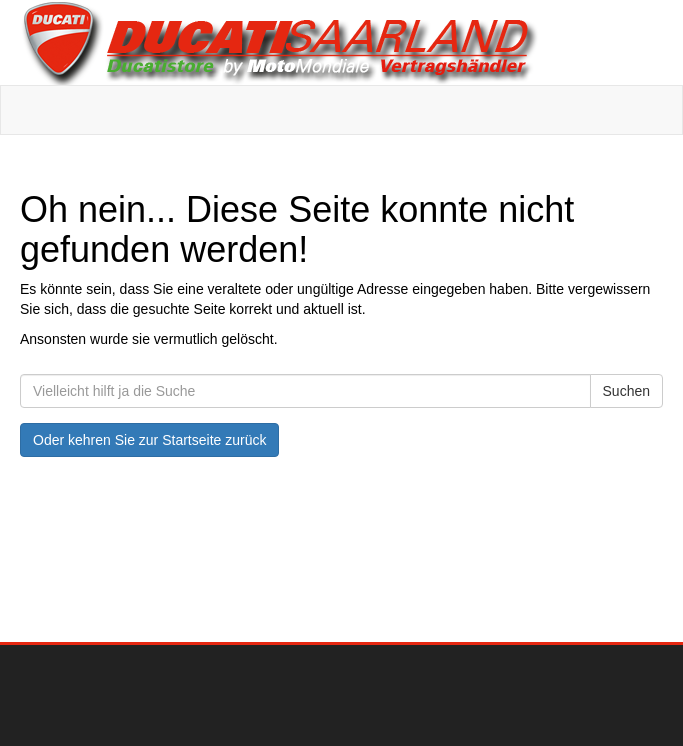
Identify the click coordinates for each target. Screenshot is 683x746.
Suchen (626, 391)
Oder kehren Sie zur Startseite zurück (149, 440)
